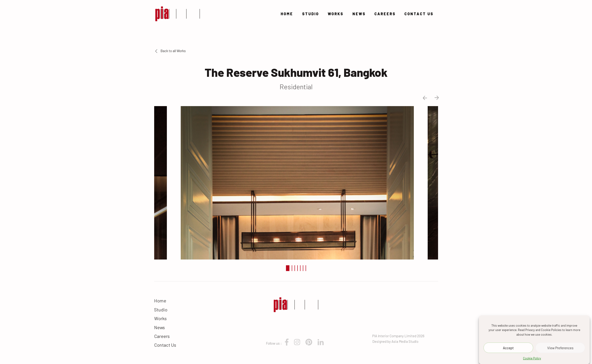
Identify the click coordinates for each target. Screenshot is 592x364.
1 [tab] (288, 268)
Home (287, 14)
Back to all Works (171, 51)
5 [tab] (300, 268)
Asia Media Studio (405, 341)
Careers (385, 14)
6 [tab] (303, 268)
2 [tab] (292, 268)
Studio (311, 14)
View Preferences (560, 351)
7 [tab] (306, 268)
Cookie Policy (532, 362)
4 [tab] (298, 268)
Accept (508, 351)
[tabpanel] (296, 182)
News (359, 14)
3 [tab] (295, 268)
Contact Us (419, 14)
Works (336, 14)
